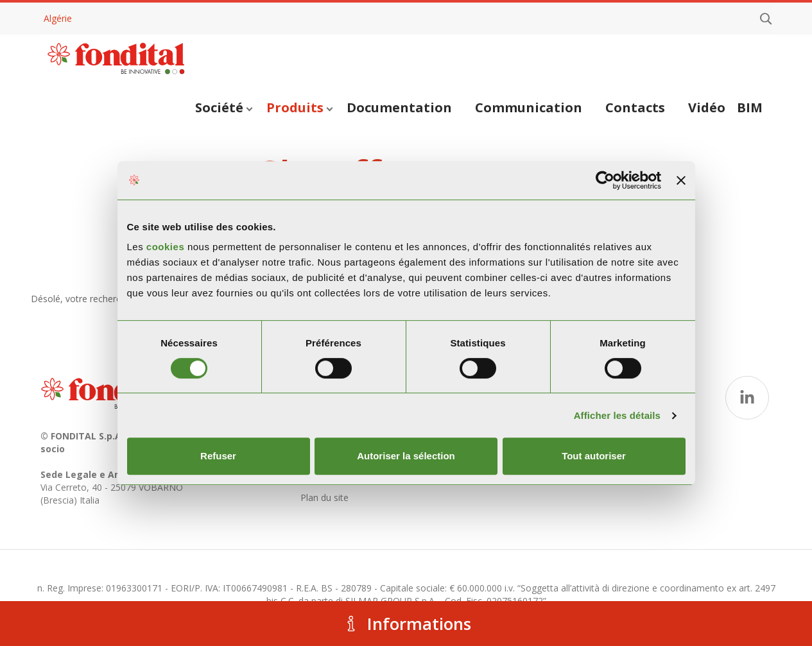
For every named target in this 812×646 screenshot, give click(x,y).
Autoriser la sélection (406, 456)
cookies (167, 247)
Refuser (218, 456)
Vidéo (707, 107)
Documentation (399, 107)
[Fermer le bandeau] (681, 180)
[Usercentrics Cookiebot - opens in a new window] (605, 180)
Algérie (58, 18)
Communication (529, 107)
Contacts (635, 107)
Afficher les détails (617, 415)
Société (224, 107)
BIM (750, 107)
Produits (299, 107)
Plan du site (324, 497)
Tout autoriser (594, 456)
